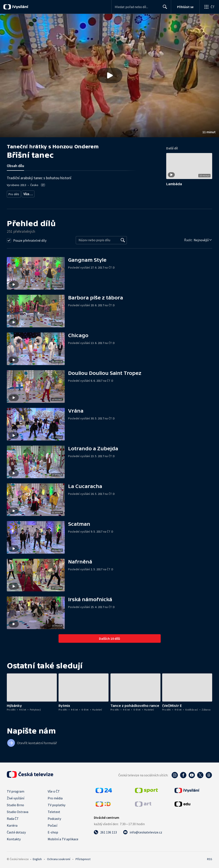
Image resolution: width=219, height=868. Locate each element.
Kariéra (12, 824)
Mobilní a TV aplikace (63, 838)
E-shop (53, 831)
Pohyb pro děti (105, 193)
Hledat (164, 9)
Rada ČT (13, 817)
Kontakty (14, 838)
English (37, 858)
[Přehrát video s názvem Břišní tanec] (110, 75)
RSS (210, 858)
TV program (16, 790)
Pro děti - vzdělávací (79, 193)
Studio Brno (15, 803)
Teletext (54, 810)
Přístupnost (83, 858)
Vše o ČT (54, 790)
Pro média (55, 797)
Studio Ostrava (18, 810)
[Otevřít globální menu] (209, 7)
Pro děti (14, 193)
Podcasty (54, 817)
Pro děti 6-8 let (54, 193)
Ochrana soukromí (59, 858)
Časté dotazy (16, 831)
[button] (109, 76)
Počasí (52, 824)
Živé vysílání (16, 797)
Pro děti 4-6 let (32, 193)
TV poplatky (57, 803)
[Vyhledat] (123, 239)
